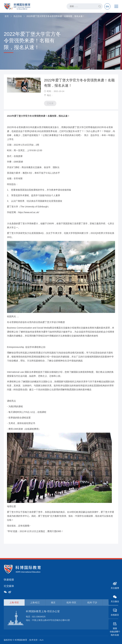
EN (107, 7)
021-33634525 (39, 617)
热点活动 (18, 16)
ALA (42, 640)
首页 (7, 16)
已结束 (50, 103)
